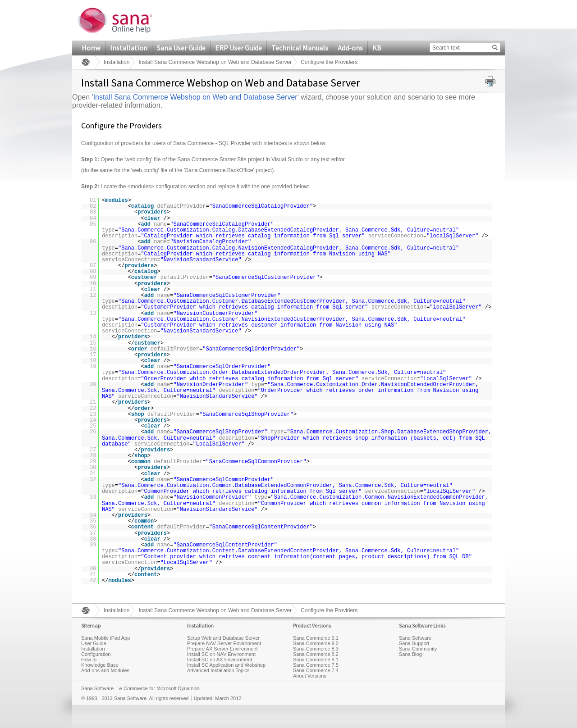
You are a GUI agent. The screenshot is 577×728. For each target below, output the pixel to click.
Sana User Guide (181, 48)
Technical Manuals (300, 48)
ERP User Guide (238, 48)
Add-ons (350, 48)
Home (91, 48)
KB (377, 48)
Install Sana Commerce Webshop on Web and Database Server (215, 62)
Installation (129, 48)
